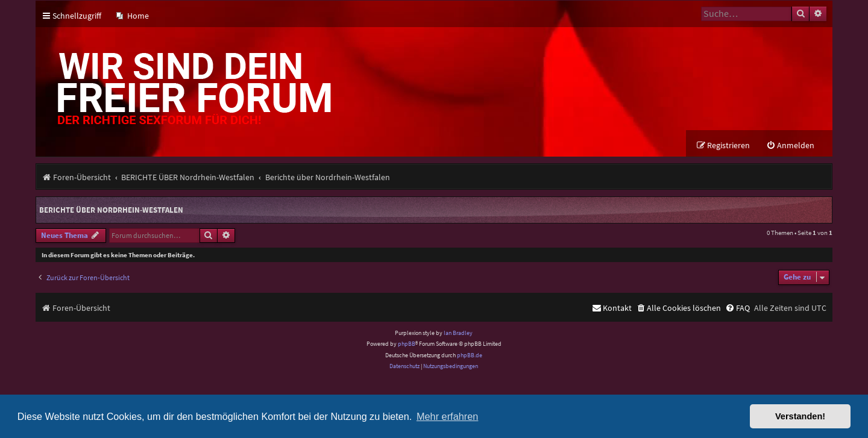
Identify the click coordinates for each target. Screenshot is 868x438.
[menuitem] (133, 16)
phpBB (407, 344)
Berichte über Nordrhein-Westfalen (111, 210)
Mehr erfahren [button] (447, 416)
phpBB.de (470, 355)
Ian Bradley (458, 333)
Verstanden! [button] (800, 416)
